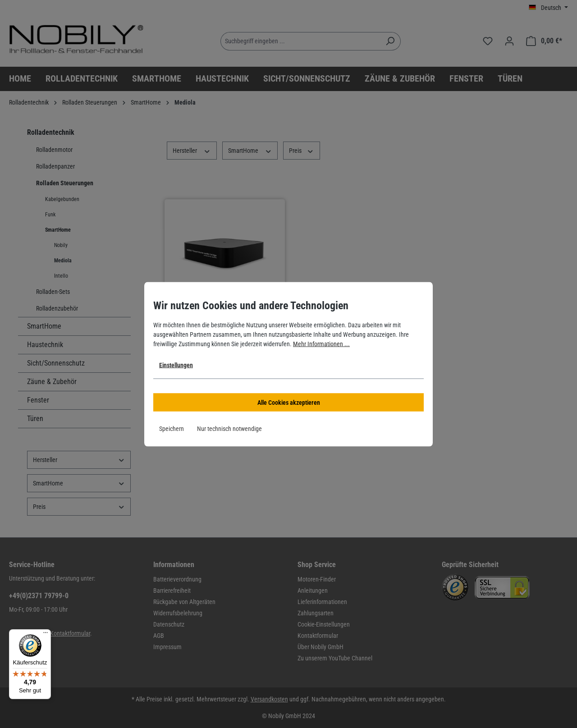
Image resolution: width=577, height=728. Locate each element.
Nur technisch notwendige (229, 428)
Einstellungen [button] (176, 365)
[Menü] (46, 635)
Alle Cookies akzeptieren (289, 402)
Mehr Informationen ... (321, 343)
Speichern (172, 428)
